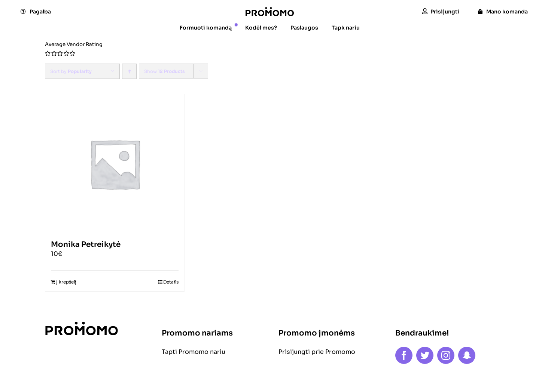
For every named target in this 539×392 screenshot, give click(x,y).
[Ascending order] (129, 71)
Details (171, 282)
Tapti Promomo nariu (194, 352)
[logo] (270, 10)
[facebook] (404, 355)
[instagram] (446, 355)
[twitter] (425, 355)
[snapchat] (467, 355)
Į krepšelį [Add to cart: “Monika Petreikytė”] (66, 282)
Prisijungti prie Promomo (317, 352)
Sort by (71, 71)
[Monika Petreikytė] (115, 164)
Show (165, 71)
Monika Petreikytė (86, 244)
